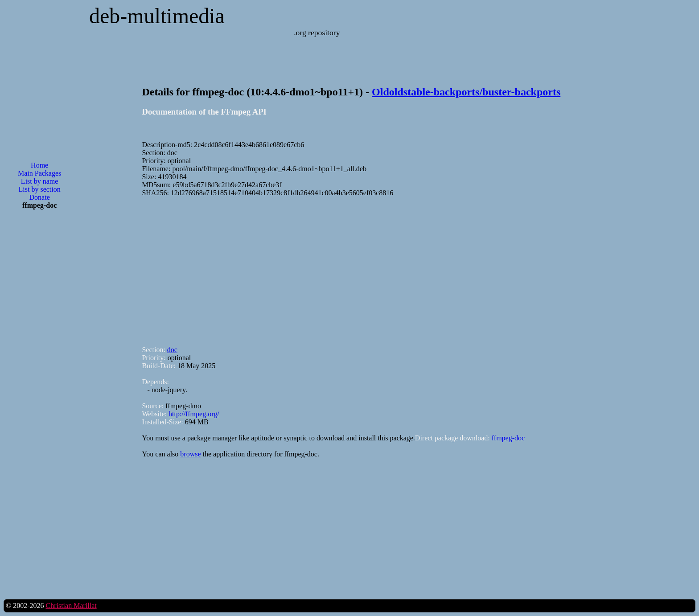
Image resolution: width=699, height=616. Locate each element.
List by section (40, 189)
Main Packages (39, 173)
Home (39, 165)
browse (190, 454)
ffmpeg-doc (508, 438)
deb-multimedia (157, 16)
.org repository (317, 33)
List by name (40, 181)
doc (172, 350)
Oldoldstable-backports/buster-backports (466, 92)
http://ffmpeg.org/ (194, 414)
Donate (40, 197)
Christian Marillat (71, 606)
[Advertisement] (40, 359)
